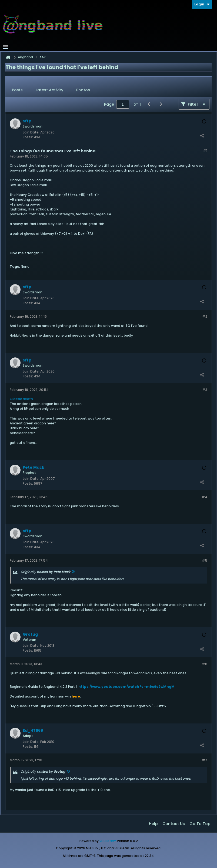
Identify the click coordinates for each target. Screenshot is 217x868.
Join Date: (31, 132)
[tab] (17, 90)
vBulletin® (108, 841)
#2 (205, 316)
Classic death (21, 399)
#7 (205, 760)
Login (202, 4)
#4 (204, 497)
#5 (205, 560)
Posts (17, 90)
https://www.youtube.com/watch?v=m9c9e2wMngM (126, 687)
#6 (205, 664)
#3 (205, 390)
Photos (83, 90)
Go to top (200, 824)
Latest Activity (49, 90)
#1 (205, 151)
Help (153, 824)
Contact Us (174, 824)
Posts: (28, 137)
